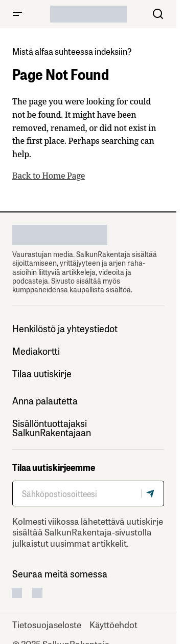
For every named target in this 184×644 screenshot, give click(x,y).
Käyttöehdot (113, 624)
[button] (17, 14)
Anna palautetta (45, 401)
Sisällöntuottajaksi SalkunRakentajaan (52, 428)
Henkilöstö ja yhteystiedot (65, 328)
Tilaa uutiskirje (42, 373)
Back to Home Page (49, 176)
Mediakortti (36, 351)
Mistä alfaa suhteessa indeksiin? (72, 51)
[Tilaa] (152, 493)
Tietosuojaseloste (47, 624)
